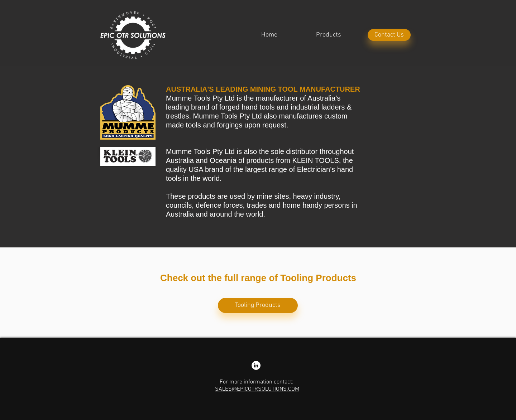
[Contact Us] (389, 35)
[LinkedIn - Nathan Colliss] (256, 365)
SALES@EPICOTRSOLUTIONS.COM (257, 389)
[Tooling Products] (258, 305)
